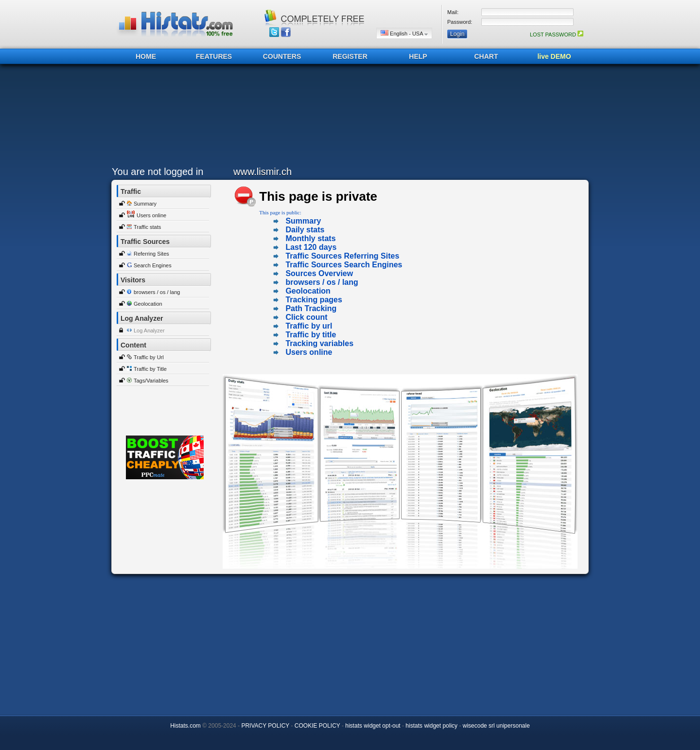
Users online (151, 215)
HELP (418, 56)
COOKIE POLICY (317, 726)
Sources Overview (319, 273)
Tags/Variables (151, 381)
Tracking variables (319, 343)
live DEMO (554, 56)
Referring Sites (151, 254)
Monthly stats (310, 238)
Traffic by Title (150, 369)
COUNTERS (282, 56)
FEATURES (214, 56)
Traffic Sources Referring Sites (342, 256)
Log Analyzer (149, 331)
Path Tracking (311, 308)
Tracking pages (314, 300)
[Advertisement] (348, 118)
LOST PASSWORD (557, 35)
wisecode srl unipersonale (496, 726)
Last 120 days (311, 247)
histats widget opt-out (373, 726)
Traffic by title (311, 335)
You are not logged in (157, 172)
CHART (486, 56)
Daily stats (305, 230)
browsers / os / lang (157, 292)
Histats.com (185, 726)
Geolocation (148, 304)
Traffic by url (309, 326)
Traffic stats (147, 227)
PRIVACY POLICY (265, 726)
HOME (146, 56)
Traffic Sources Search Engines (344, 265)
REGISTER (350, 56)
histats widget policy (431, 726)
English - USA (404, 33)
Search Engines (153, 265)
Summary (145, 204)
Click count (306, 317)
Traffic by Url (149, 357)
